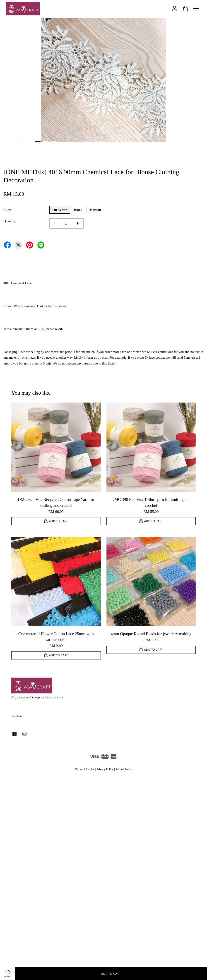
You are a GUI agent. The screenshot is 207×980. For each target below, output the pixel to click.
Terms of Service (85, 769)
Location (16, 716)
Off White (60, 210)
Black (78, 210)
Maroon (95, 210)
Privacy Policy (105, 769)
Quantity (9, 221)
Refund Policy (124, 769)
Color (7, 209)
